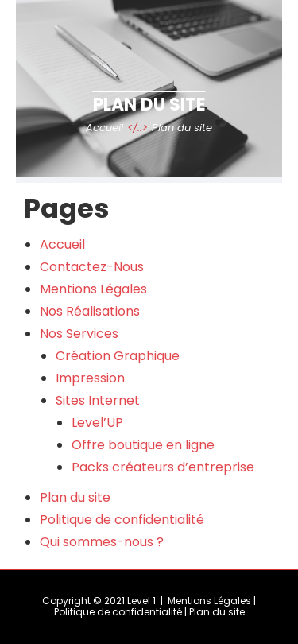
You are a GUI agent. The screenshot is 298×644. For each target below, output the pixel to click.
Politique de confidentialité (122, 520)
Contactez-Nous (92, 267)
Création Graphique (118, 356)
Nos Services (79, 334)
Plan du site (75, 497)
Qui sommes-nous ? (102, 542)
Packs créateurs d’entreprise (163, 467)
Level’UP (97, 423)
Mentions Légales (93, 289)
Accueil (62, 244)
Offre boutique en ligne (143, 445)
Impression (90, 378)
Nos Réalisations (90, 311)
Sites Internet (98, 400)
